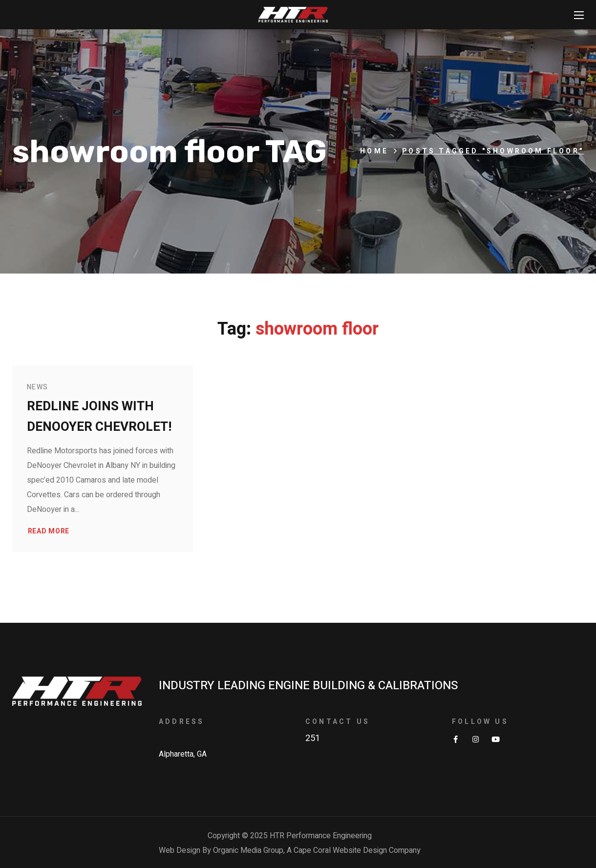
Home (374, 151)
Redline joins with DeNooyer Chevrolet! (99, 417)
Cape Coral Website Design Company (357, 850)
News (38, 387)
